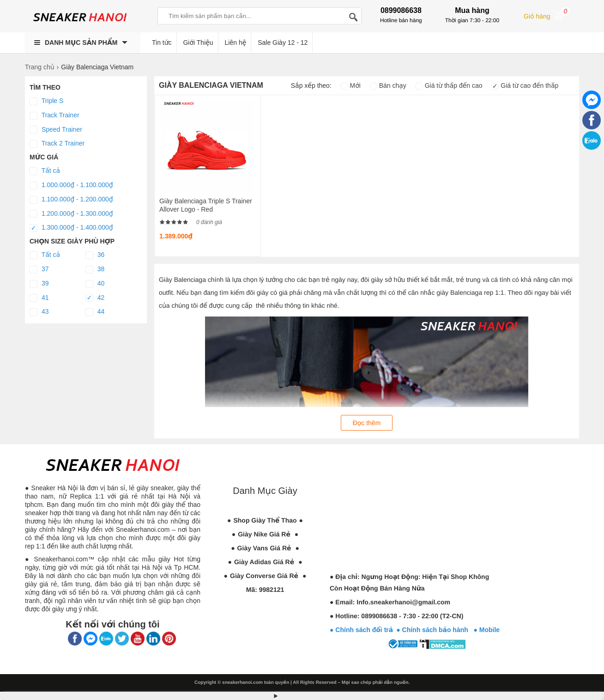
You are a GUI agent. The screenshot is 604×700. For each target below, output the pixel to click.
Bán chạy (388, 85)
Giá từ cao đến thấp (525, 85)
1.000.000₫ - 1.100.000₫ (71, 185)
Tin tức (162, 43)
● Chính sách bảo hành (435, 630)
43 (39, 312)
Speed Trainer (56, 130)
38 (95, 269)
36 (95, 255)
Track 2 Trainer (57, 144)
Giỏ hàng (547, 15)
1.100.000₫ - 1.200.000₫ (71, 200)
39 (39, 284)
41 (39, 298)
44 (95, 312)
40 (95, 284)
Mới (350, 85)
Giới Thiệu (198, 43)
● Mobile (486, 630)
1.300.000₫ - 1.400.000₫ (71, 228)
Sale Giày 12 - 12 (283, 43)
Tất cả (45, 171)
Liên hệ (236, 43)
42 (95, 298)
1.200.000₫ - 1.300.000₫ (71, 214)
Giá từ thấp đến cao (449, 85)
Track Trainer (54, 116)
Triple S (46, 101)
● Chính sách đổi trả (361, 630)
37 (39, 269)
